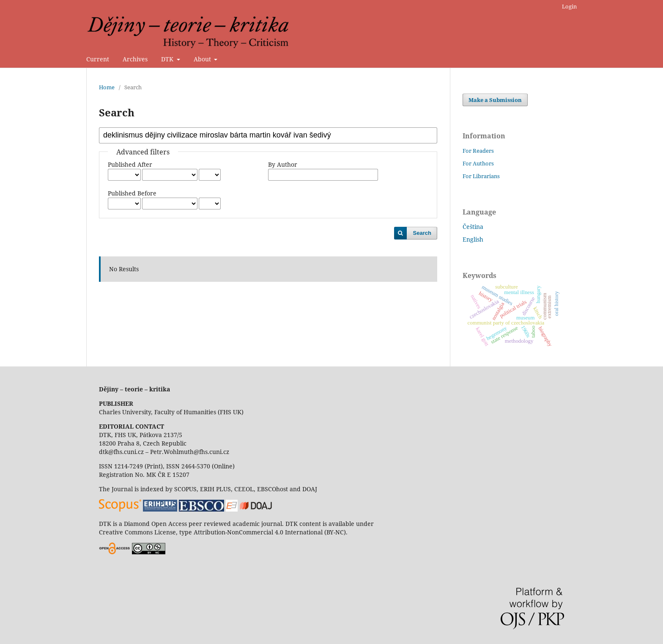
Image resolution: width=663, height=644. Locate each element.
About (203, 59)
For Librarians (481, 176)
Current (98, 59)
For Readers (478, 151)
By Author (283, 164)
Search (422, 233)
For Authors (478, 163)
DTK (168, 59)
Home (107, 87)
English (473, 239)
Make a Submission (495, 100)
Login (569, 6)
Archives (135, 59)
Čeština (473, 227)
